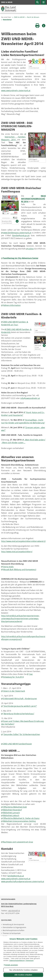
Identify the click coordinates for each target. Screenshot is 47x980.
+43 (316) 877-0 (14, 911)
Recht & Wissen (32, 17)
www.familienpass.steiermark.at (17, 233)
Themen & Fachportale (12, 933)
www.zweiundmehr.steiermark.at (16, 91)
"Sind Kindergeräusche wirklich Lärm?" (20, 706)
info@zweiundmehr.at (30, 398)
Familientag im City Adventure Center (21, 258)
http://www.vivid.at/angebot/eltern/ (17, 552)
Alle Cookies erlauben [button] (23, 975)
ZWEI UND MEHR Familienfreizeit (17, 744)
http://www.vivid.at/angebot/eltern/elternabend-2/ (23, 541)
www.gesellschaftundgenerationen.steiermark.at (23, 881)
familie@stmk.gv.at (21, 235)
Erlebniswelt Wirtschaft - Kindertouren (20, 699)
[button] (11, 965)
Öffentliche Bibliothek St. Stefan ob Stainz (21, 818)
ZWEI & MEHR (18, 17)
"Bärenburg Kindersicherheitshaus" (19, 714)
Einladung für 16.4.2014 (13, 677)
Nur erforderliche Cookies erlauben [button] (23, 970)
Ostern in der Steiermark (14, 691)
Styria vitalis (8, 567)
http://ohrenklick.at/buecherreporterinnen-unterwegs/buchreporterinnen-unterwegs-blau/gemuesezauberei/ (20, 619)
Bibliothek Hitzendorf (12, 810)
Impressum (30, 960)
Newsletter (6, 20)
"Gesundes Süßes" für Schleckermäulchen (22, 734)
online (31, 249)
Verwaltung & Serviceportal (13, 924)
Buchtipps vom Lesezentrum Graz (18, 842)
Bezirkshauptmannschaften (14, 930)
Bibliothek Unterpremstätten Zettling (19, 821)
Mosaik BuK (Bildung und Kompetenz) (20, 569)
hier (31, 674)
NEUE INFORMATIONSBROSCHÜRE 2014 (33, 199)
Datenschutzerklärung (17, 960)
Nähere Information (12, 305)
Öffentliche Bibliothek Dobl (15, 807)
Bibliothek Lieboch (11, 815)
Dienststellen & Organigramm (14, 927)
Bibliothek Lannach (11, 813)
